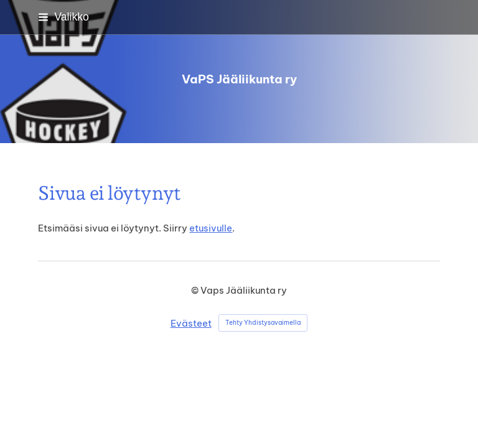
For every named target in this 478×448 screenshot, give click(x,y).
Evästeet (191, 323)
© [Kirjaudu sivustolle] (196, 290)
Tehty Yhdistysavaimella (263, 323)
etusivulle (211, 228)
